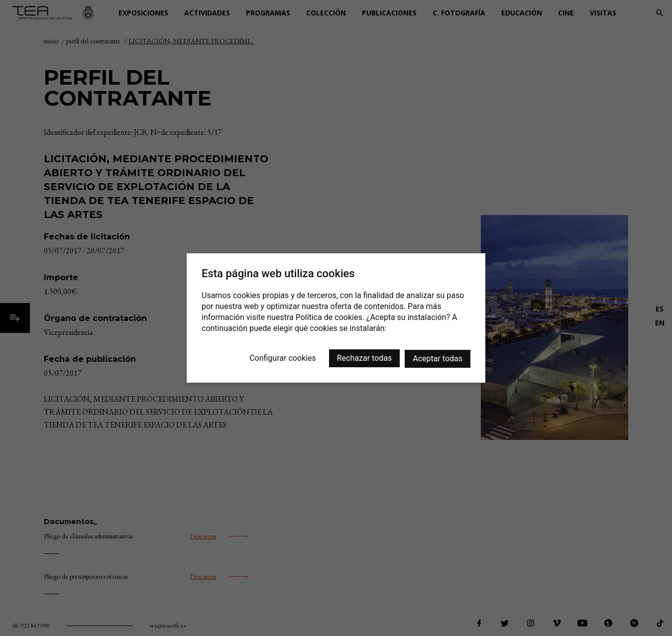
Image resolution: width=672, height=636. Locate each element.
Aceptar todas (438, 359)
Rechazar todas (364, 358)
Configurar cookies (283, 358)
